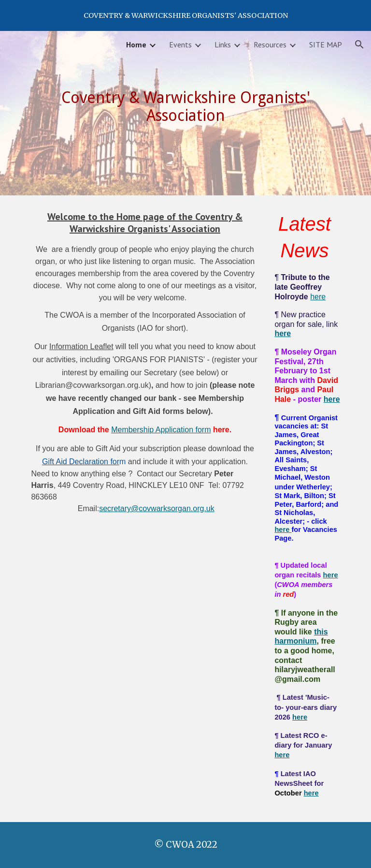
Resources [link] (270, 44)
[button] (359, 44)
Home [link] (136, 44)
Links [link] (223, 44)
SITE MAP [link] (326, 44)
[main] (185, 106)
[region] (185, 15)
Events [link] (180, 44)
